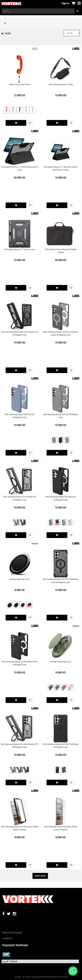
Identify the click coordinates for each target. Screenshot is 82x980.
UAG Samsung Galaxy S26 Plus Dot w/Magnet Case (20, 416)
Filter (6, 34)
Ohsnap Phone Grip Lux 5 (61, 662)
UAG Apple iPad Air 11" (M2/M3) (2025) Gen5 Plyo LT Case (61, 168)
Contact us (7, 938)
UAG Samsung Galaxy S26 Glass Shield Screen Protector (61, 828)
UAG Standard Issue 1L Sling (61, 84)
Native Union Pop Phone (20, 84)
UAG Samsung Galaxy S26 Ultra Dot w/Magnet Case (61, 498)
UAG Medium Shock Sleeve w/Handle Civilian (61, 251)
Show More (40, 876)
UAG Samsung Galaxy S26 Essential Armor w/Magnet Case (20, 663)
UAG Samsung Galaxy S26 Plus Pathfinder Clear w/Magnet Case (61, 581)
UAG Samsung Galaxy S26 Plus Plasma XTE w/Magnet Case (20, 333)
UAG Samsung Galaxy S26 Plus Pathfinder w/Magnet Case (61, 746)
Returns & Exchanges (12, 933)
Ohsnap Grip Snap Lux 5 (20, 579)
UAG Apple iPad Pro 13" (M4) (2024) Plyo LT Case (20, 168)
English (14, 961)
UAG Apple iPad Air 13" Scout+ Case (20, 249)
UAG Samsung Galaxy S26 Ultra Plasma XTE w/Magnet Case (20, 746)
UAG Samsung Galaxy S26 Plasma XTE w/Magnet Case (20, 498)
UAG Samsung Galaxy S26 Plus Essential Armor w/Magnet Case (61, 333)
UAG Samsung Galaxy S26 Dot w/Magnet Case (61, 416)
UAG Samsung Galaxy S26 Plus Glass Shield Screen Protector (20, 828)
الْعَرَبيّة (5, 961)
